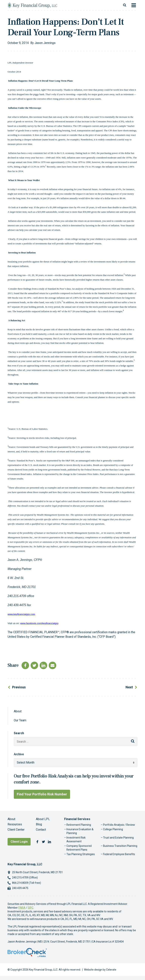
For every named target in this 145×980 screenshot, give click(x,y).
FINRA (22, 908)
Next (129, 687)
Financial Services (77, 819)
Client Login (19, 842)
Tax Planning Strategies (81, 854)
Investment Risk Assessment (76, 839)
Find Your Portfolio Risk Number (42, 794)
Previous (19, 687)
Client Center (16, 830)
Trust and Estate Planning (118, 838)
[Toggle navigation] (134, 5)
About (18, 711)
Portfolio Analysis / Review (119, 825)
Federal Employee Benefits (119, 854)
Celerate (111, 970)
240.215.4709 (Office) (25, 878)
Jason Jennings (45, 43)
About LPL (43, 819)
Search (19, 733)
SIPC (31, 908)
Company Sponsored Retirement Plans (79, 848)
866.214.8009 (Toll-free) (27, 883)
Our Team (20, 720)
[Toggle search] (125, 5)
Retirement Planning (79, 825)
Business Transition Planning (120, 846)
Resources (15, 824)
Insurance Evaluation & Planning (80, 831)
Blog (39, 824)
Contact (41, 830)
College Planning (113, 829)
